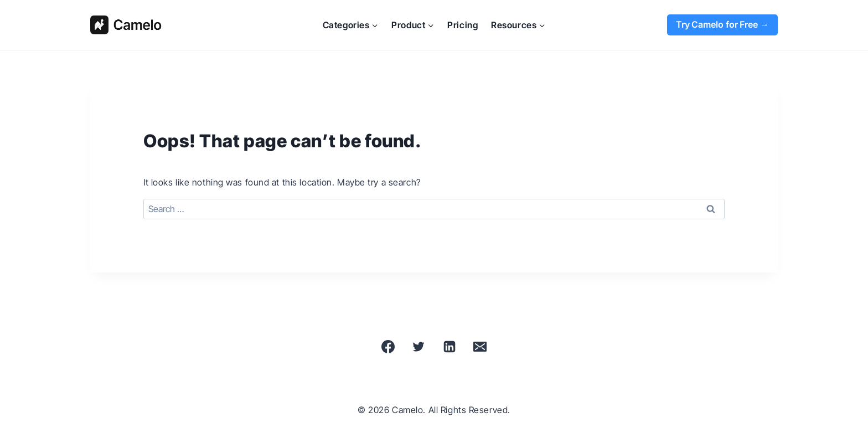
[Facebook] (388, 347)
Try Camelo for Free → (722, 24)
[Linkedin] (449, 347)
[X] (418, 347)
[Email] (480, 347)
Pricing (463, 25)
